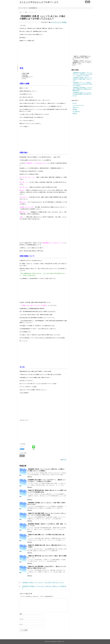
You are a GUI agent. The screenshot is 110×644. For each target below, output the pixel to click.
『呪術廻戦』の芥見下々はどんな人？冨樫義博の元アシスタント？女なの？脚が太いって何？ (82, 62)
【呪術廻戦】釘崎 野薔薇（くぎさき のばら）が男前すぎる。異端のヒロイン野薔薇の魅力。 (42, 587)
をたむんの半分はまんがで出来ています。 (40, 2)
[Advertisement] (43, 53)
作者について (76, 107)
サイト (21, 624)
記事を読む (30, 477)
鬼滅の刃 (75, 113)
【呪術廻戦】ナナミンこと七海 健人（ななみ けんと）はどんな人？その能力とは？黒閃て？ (82, 84)
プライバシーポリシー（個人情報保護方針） (28, 8)
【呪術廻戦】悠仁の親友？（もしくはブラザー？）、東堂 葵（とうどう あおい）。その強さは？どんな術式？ (82, 74)
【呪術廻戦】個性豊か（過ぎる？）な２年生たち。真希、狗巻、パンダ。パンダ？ (82, 79)
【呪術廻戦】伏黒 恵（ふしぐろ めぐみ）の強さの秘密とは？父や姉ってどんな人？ (82, 94)
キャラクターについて (56, 22)
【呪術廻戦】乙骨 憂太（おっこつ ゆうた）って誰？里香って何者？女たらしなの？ (41, 583)
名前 (21, 614)
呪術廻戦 (64, 22)
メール (22, 619)
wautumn (64, 460)
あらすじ (75, 103)
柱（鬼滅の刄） (77, 111)
